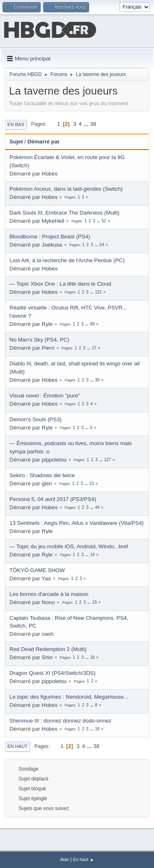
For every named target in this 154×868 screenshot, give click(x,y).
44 (97, 507)
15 (95, 602)
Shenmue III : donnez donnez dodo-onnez (60, 721)
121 (98, 292)
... (87, 124)
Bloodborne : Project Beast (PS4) (50, 237)
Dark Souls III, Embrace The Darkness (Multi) (64, 213)
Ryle (47, 324)
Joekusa (52, 245)
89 (92, 324)
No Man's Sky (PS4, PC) (39, 340)
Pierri (48, 348)
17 (94, 348)
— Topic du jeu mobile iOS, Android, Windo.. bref (69, 546)
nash (48, 634)
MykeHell (53, 221)
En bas (16, 125)
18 (92, 657)
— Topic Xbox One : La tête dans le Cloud (60, 284)
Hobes (50, 174)
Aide (64, 859)
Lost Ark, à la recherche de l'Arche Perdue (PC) (67, 260)
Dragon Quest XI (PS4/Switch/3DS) (53, 673)
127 (107, 460)
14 (92, 555)
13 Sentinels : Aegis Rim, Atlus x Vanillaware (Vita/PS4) (77, 523)
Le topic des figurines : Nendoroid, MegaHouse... (69, 697)
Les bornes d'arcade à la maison (49, 594)
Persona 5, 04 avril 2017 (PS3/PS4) (53, 499)
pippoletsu (54, 460)
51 (104, 221)
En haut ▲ (84, 859)
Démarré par (44, 142)
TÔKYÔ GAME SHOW (37, 570)
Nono (48, 602)
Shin (47, 657)
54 (102, 245)
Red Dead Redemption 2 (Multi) (48, 649)
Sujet (16, 142)
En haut (17, 746)
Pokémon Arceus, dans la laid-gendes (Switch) (66, 189)
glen (47, 484)
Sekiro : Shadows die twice (42, 475)
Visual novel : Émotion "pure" (45, 396)
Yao (46, 578)
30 (97, 380)
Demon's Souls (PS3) (36, 419)
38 (93, 124)
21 (92, 484)
